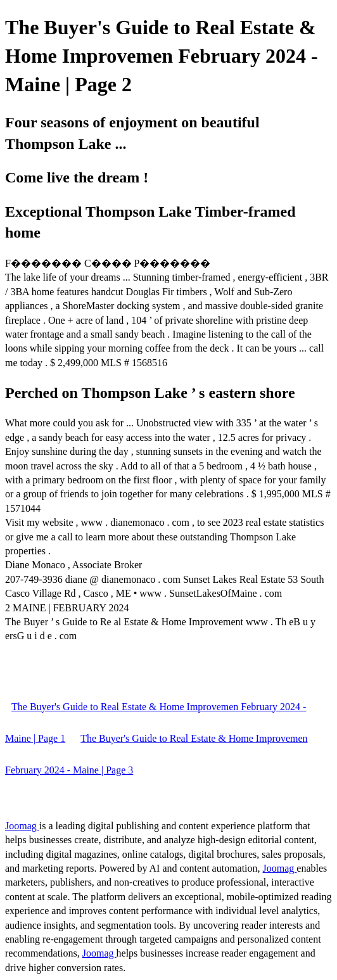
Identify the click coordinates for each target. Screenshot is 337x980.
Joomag (22, 826)
